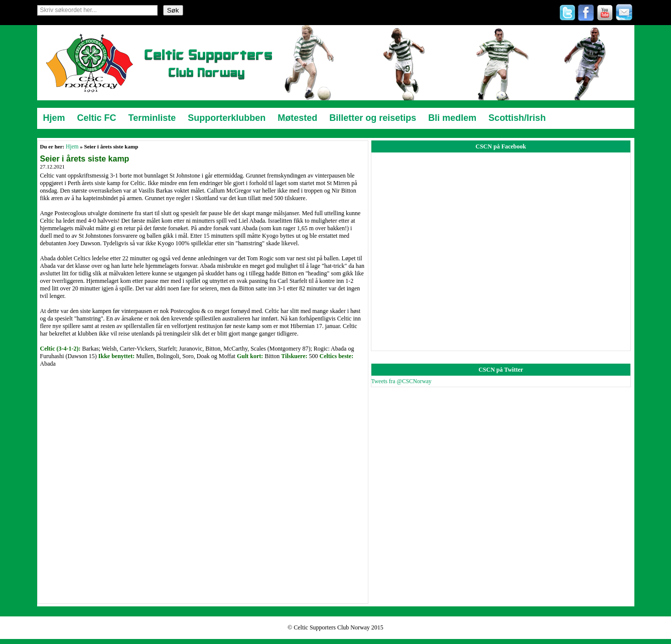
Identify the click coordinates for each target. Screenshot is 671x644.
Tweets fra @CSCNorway (401, 381)
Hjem (72, 146)
